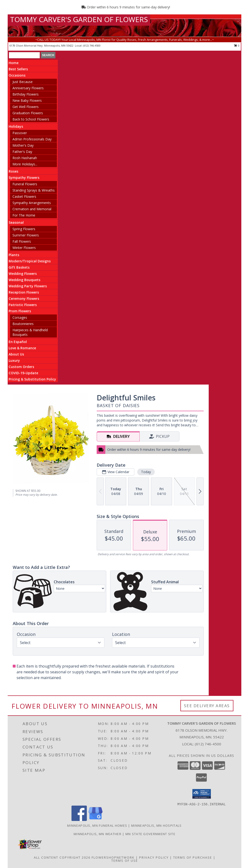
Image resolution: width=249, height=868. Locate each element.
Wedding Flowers (23, 274)
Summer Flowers (26, 235)
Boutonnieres (23, 324)
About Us (16, 354)
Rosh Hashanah (25, 158)
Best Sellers (18, 69)
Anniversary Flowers (28, 88)
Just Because (23, 82)
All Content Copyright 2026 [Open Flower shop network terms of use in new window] (62, 857)
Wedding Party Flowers (28, 286)
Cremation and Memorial (32, 209)
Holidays (16, 126)
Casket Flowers (24, 196)
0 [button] (237, 45)
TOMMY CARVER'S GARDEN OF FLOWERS (79, 19)
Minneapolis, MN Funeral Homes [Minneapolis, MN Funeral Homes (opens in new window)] (97, 826)
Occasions (17, 75)
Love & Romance (22, 348)
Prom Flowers (20, 311)
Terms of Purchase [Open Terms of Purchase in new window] (193, 857)
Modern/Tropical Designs (30, 261)
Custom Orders (21, 367)
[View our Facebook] (79, 820)
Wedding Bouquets (24, 280)
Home (14, 63)
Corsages (20, 317)
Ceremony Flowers (24, 298)
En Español (18, 342)
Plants (14, 255)
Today (146, 472)
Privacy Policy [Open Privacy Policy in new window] (154, 857)
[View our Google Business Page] (95, 820)
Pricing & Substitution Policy (32, 379)
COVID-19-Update (23, 373)
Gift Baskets (19, 267)
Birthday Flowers (26, 94)
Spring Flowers (24, 229)
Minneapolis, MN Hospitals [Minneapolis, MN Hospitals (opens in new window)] (157, 826)
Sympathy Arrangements (32, 203)
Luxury (14, 360)
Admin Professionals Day (32, 139)
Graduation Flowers (28, 113)
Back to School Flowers (31, 119)
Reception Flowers (24, 292)
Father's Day (22, 152)
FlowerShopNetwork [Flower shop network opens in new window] (113, 857)
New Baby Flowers (27, 100)
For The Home (24, 215)
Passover (20, 133)
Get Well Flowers (26, 107)
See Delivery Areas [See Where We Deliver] (207, 706)
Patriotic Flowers (23, 305)
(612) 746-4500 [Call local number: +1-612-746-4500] (92, 45)
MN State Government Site (150, 834)
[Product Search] (24, 55)
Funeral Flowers (25, 184)
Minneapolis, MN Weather (98, 834)
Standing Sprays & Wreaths (34, 190)
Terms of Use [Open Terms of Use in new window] (125, 861)
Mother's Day (23, 145)
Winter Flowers (24, 248)
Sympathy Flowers (24, 178)
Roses (13, 171)
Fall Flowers (22, 241)
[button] (202, 794)
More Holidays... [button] (25, 164)
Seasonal (16, 222)
